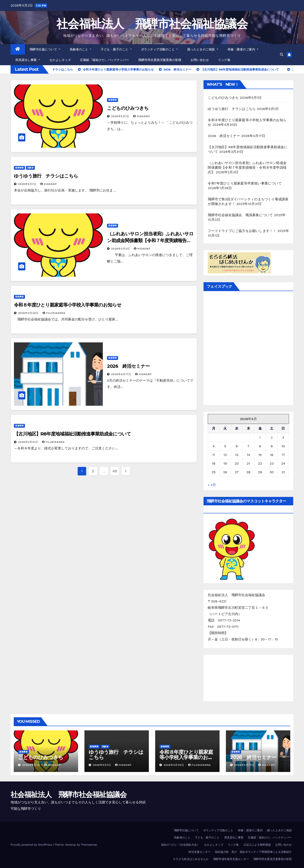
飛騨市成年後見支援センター (231, 859)
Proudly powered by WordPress (32, 845)
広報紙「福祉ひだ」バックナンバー (104, 60)
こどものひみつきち (128, 108)
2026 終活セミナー (128, 366)
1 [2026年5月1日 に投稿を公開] (260, 437)
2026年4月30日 (29, 313)
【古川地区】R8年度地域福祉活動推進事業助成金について (73, 434)
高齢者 (30, 168)
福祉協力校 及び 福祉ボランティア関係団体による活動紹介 (253, 852)
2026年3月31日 (29, 442)
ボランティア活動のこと (160, 49)
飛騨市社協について (45, 49)
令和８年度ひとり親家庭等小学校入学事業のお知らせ (68, 305)
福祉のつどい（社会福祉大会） (180, 845)
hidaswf (142, 116)
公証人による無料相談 (257, 845)
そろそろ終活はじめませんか (191, 859)
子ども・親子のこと (116, 49)
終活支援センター (199, 852)
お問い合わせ (200, 60)
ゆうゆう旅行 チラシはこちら (46, 176)
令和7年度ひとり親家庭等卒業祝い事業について (245, 183)
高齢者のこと (81, 49)
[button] (282, 55)
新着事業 (113, 100)
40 (115, 471)
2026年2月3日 (121, 249)
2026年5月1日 (121, 116)
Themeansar (89, 845)
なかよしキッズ (60, 60)
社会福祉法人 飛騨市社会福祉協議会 (152, 24)
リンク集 (224, 60)
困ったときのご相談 (203, 49)
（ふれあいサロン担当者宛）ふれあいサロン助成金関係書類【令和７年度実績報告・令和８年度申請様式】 (150, 241)
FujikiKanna (54, 313)
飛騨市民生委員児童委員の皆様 (160, 60)
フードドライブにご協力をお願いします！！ (242, 231)
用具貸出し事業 (28, 60)
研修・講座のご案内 (243, 49)
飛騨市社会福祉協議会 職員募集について (240, 215)
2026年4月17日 (122, 374)
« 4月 (212, 485)
